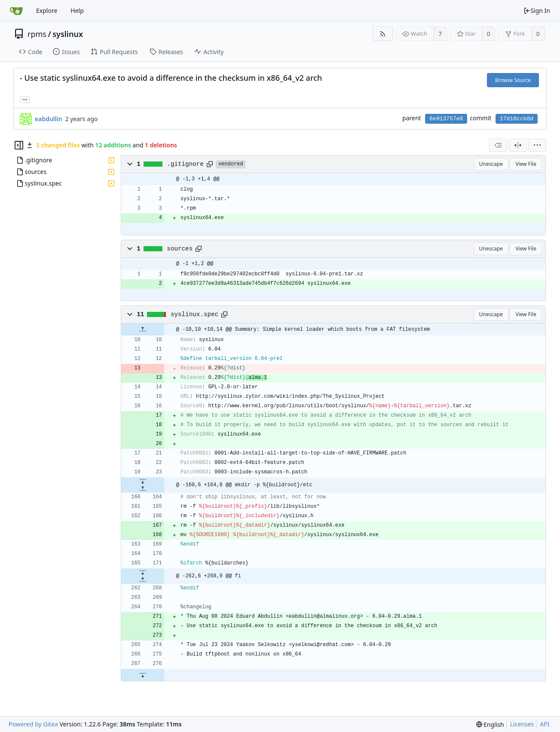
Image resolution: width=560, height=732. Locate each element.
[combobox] (498, 145)
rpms (37, 34)
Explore (47, 11)
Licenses (522, 724)
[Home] (16, 11)
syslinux (68, 34)
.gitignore (185, 164)
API (545, 724)
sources (180, 249)
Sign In (537, 11)
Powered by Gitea (33, 724)
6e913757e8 (446, 119)
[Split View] (518, 145)
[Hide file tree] (19, 145)
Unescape (491, 164)
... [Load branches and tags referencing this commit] (25, 99)
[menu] (537, 145)
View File (526, 164)
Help (77, 11)
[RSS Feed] (383, 34)
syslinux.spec (194, 314)
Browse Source (513, 80)
